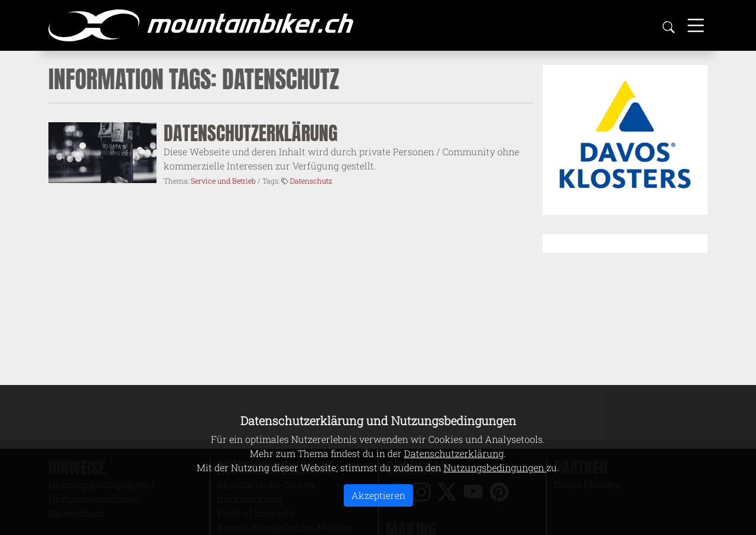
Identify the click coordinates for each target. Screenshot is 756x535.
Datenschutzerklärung (251, 133)
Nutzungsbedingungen (495, 467)
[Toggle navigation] (696, 25)
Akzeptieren (378, 495)
